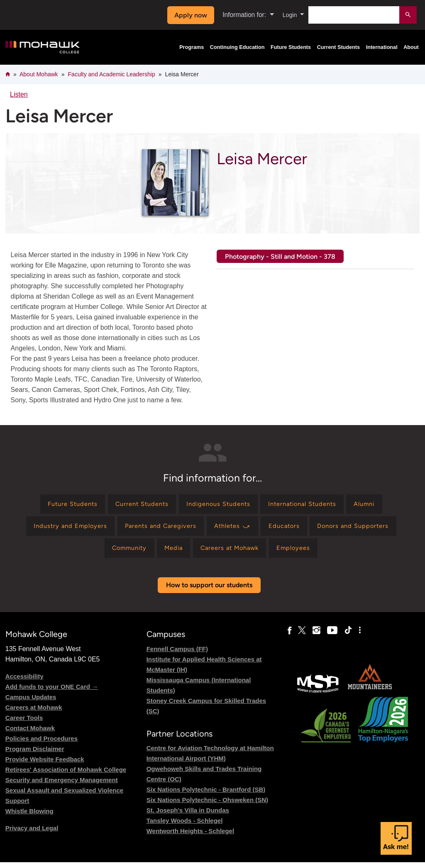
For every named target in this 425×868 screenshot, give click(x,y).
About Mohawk (39, 74)
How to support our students (209, 591)
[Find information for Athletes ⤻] (234, 529)
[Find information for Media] (171, 553)
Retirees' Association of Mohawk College (66, 775)
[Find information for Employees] (302, 553)
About (411, 47)
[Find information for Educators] (290, 529)
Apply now (189, 15)
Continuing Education (237, 47)
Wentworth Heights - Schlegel (190, 837)
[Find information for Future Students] (60, 505)
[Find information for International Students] (309, 505)
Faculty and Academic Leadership (112, 74)
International (382, 47)
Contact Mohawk (30, 734)
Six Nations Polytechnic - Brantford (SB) (206, 795)
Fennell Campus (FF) (177, 655)
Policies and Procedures (42, 744)
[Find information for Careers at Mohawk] (233, 553)
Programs (192, 47)
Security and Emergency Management (62, 786)
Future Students (291, 47)
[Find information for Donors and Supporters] (363, 529)
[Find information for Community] (122, 553)
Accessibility (24, 682)
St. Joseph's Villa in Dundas (188, 816)
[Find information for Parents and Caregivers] (156, 529)
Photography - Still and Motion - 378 (280, 257)
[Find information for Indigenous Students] (218, 505)
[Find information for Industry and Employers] (60, 529)
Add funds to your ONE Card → (52, 692)
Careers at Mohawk (34, 713)
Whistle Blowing (29, 817)
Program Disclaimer (35, 755)
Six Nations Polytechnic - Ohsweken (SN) (207, 806)
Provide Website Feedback (45, 765)
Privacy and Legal (32, 834)
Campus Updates (31, 703)
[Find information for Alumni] (378, 505)
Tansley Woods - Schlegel (185, 826)
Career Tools (24, 723)
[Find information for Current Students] (135, 505)
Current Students (339, 47)
